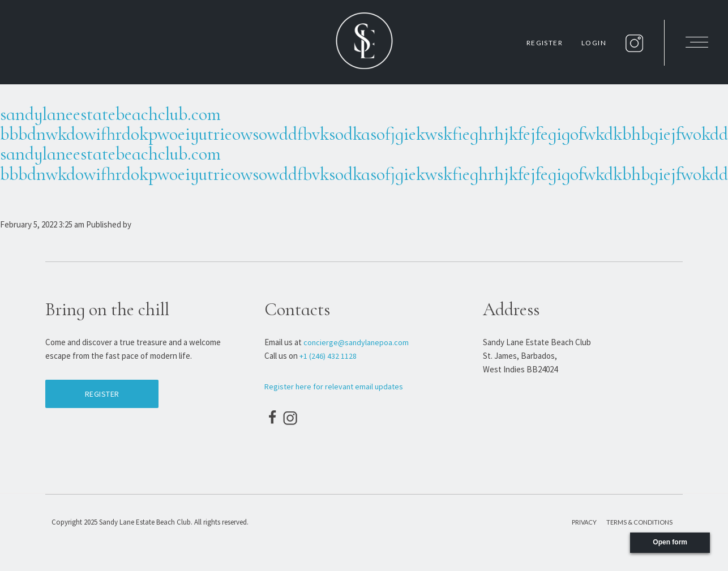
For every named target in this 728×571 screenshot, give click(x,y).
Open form (670, 542)
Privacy (584, 522)
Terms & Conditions (639, 522)
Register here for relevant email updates (331, 387)
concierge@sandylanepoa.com (354, 342)
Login (594, 43)
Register (545, 43)
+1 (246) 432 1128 (328, 356)
